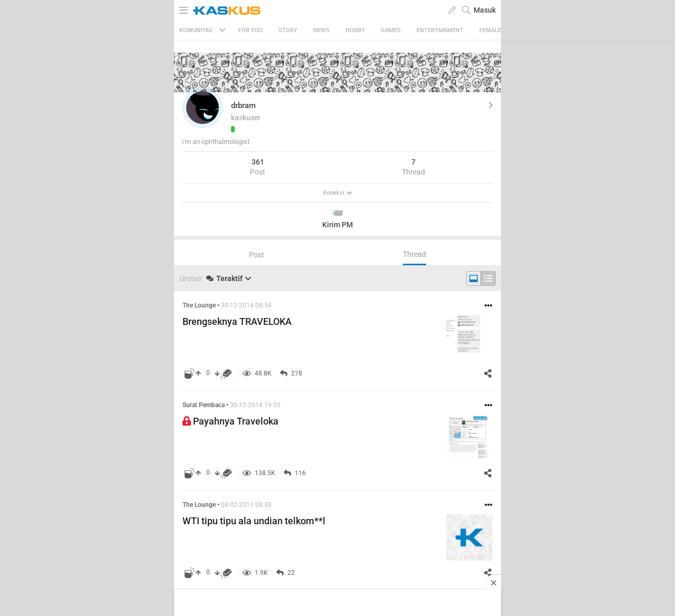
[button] (202, 108)
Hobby (355, 30)
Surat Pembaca (204, 405)
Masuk (485, 10)
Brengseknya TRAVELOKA (237, 321)
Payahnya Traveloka (230, 421)
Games (391, 30)
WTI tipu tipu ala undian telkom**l (254, 521)
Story (288, 30)
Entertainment (440, 30)
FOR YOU (250, 30)
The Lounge (199, 305)
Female (490, 30)
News (321, 30)
